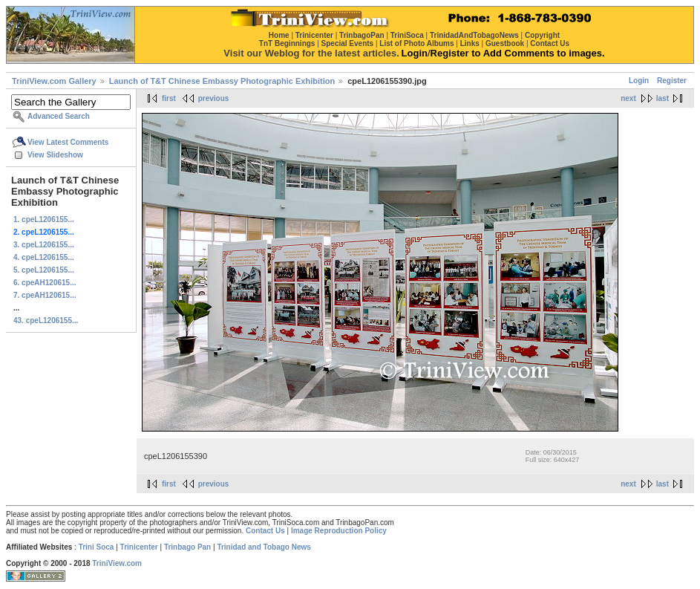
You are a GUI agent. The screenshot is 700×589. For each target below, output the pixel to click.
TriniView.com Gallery (54, 81)
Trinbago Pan (187, 547)
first (169, 98)
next (628, 98)
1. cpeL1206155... (44, 219)
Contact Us (265, 531)
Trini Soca (97, 547)
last (663, 98)
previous (214, 98)
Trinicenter (139, 547)
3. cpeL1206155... (44, 245)
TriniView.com (117, 563)
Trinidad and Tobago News (264, 547)
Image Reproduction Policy (339, 531)
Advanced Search (59, 116)
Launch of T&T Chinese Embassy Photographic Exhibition (222, 81)
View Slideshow (55, 155)
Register (672, 81)
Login (639, 81)
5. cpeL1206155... (44, 270)
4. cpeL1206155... (44, 257)
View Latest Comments (68, 142)
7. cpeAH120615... (45, 295)
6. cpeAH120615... (45, 283)
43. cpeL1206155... (46, 320)
